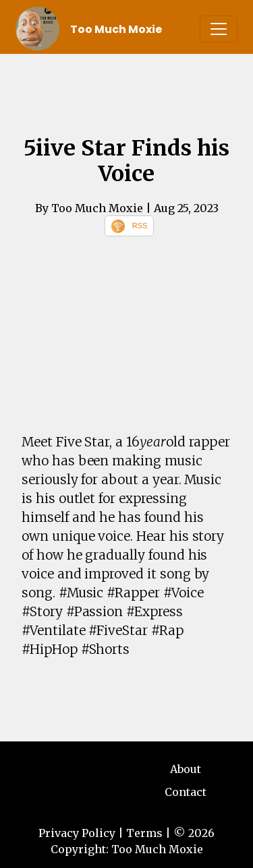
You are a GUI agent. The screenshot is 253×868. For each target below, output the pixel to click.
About (186, 769)
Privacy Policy (77, 833)
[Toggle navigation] (219, 29)
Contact (186, 792)
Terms (144, 833)
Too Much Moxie (116, 29)
